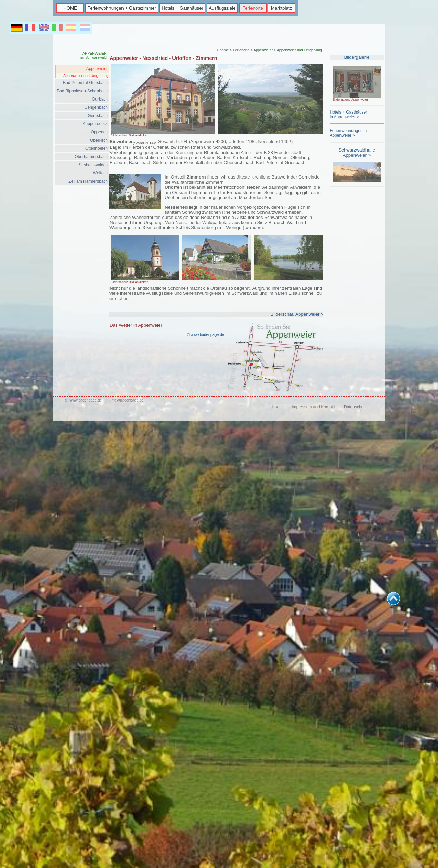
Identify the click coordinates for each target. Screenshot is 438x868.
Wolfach (100, 173)
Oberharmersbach (91, 157)
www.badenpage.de (86, 400)
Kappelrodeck (95, 124)
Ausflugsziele (222, 8)
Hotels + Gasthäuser (182, 8)
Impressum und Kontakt (313, 407)
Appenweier (97, 69)
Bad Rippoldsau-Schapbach (82, 91)
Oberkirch (99, 140)
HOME (70, 8)
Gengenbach (96, 107)
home (224, 50)
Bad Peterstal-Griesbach (85, 83)
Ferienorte (253, 8)
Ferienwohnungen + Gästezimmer (122, 8)
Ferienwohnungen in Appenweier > (349, 133)
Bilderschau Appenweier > (297, 314)
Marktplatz (281, 8)
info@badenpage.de (127, 400)
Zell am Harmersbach (88, 181)
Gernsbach (98, 116)
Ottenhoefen (96, 148)
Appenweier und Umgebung (86, 76)
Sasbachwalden (93, 165)
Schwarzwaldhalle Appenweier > (357, 153)
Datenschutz (355, 407)
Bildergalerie (357, 57)
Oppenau (99, 132)
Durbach (100, 99)
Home (277, 407)
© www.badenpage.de (205, 334)
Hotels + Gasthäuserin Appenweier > (349, 115)
